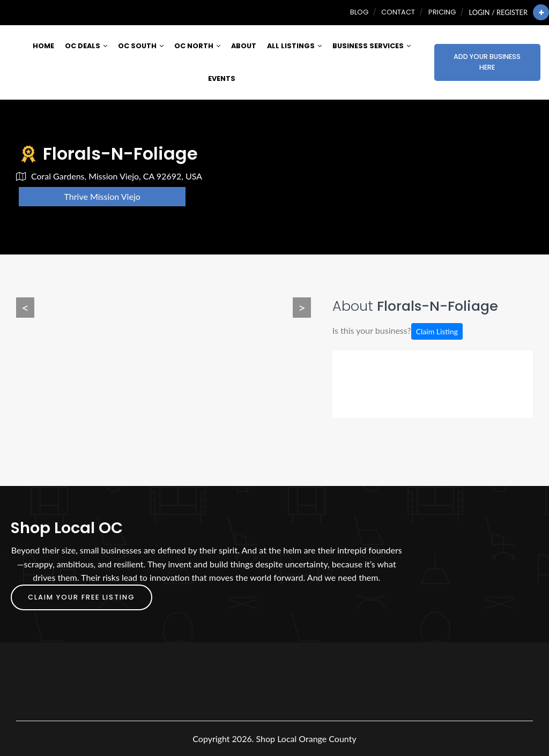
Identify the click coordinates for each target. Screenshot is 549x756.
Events (222, 78)
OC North (197, 46)
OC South (141, 46)
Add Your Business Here (487, 62)
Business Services (372, 46)
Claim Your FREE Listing (81, 597)
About (244, 46)
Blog (359, 12)
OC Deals (86, 46)
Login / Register (498, 12)
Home (43, 46)
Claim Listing (437, 331)
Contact (398, 12)
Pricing (442, 12)
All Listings (294, 46)
